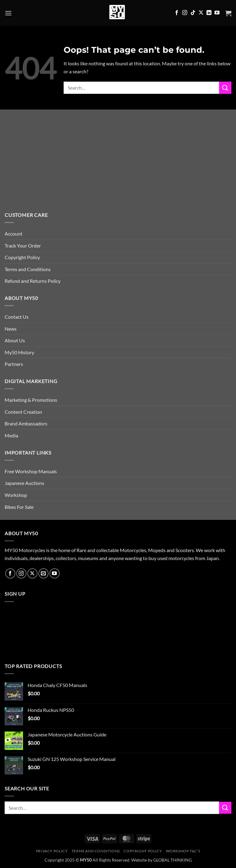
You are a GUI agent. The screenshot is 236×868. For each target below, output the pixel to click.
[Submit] (225, 88)
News (11, 329)
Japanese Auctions (24, 483)
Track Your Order (23, 246)
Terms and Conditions (28, 269)
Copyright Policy (22, 257)
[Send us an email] (43, 573)
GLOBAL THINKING (173, 860)
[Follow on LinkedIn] (209, 13)
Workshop (16, 495)
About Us (15, 340)
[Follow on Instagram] (185, 13)
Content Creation (23, 412)
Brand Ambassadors (26, 423)
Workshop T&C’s (183, 851)
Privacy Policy (52, 851)
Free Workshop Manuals (31, 471)
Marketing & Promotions (31, 400)
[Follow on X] (201, 13)
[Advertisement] (118, 165)
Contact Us (17, 317)
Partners (14, 364)
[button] (8, 13)
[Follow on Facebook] (177, 13)
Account (14, 234)
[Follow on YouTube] (217, 13)
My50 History (19, 352)
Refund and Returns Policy (33, 281)
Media (11, 435)
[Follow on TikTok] (193, 13)
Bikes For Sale (19, 507)
